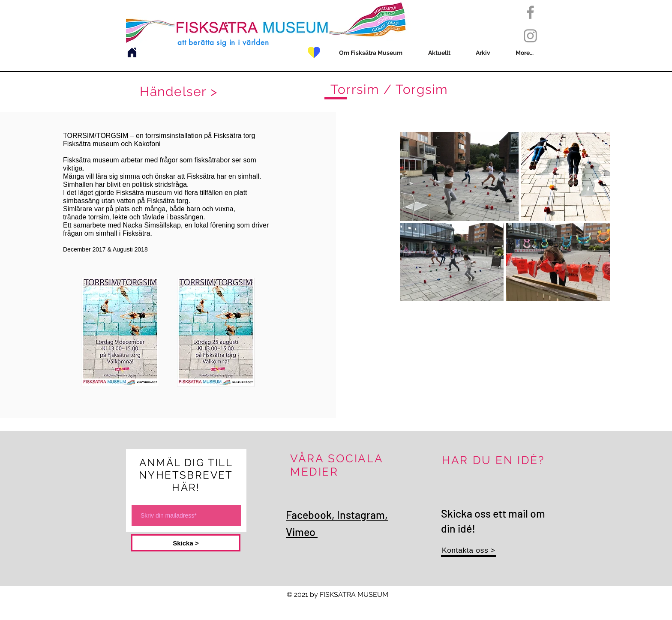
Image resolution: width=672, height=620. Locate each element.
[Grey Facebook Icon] (530, 12)
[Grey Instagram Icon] (530, 36)
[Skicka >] (186, 543)
